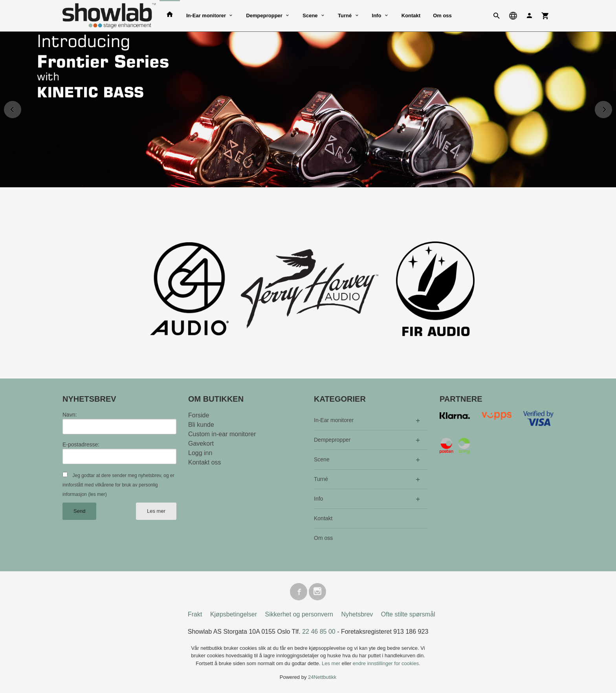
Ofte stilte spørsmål (408, 614)
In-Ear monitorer (206, 16)
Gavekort (201, 443)
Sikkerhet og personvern (299, 614)
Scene (310, 16)
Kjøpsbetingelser (234, 614)
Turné (345, 16)
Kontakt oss (205, 462)
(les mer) (97, 494)
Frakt (195, 614)
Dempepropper (264, 16)
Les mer (156, 511)
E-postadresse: (81, 444)
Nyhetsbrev (357, 614)
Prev (21, 108)
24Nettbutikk (322, 677)
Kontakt (411, 16)
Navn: (70, 415)
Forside (199, 415)
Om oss (442, 16)
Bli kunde (201, 425)
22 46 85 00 (319, 632)
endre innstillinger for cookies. (387, 663)
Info (377, 16)
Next (612, 108)
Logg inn (200, 453)
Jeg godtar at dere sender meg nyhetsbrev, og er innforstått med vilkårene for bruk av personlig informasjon (118, 485)
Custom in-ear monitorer (222, 434)
